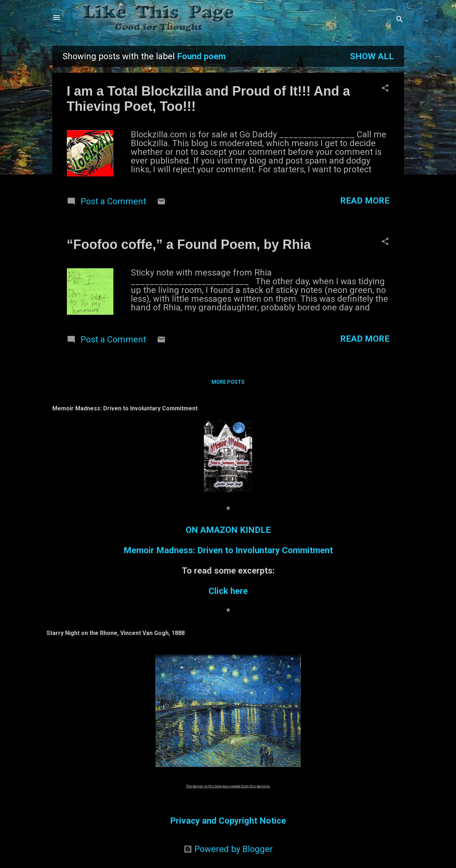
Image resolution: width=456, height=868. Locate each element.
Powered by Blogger (228, 849)
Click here (228, 591)
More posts (228, 382)
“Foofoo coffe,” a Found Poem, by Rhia (189, 244)
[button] (385, 89)
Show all (372, 56)
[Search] (400, 20)
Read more (365, 201)
